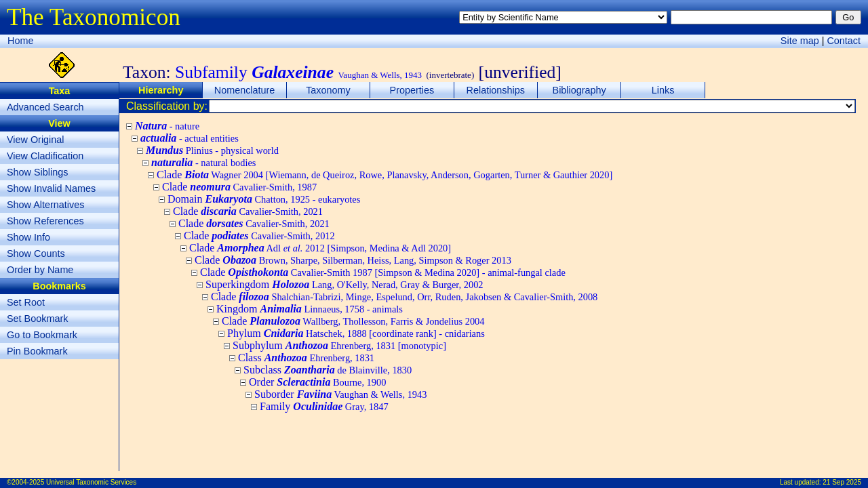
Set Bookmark (37, 319)
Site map (800, 41)
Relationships (496, 90)
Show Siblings (37, 172)
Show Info (28, 237)
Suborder (340, 394)
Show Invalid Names (51, 188)
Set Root (26, 302)
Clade (384, 175)
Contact (844, 41)
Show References (45, 221)
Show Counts (36, 253)
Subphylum (339, 345)
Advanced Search (45, 107)
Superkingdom (344, 284)
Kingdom (310, 309)
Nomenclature (245, 90)
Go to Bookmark (42, 335)
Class (306, 358)
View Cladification (45, 156)
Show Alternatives (45, 205)
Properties (412, 90)
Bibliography (579, 90)
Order (317, 382)
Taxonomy (328, 90)
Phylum (356, 333)
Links (663, 90)
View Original (36, 140)
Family (324, 406)
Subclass (328, 370)
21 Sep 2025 (842, 482)
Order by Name (40, 270)
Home (20, 41)
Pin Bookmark (37, 351)
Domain (264, 199)
